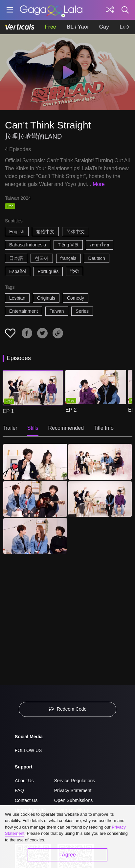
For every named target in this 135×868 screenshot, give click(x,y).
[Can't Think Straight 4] (100, 499)
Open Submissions (74, 800)
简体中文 (76, 232)
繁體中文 (45, 232)
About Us (24, 781)
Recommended (66, 428)
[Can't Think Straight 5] (35, 536)
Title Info (104, 428)
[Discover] (110, 10)
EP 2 (71, 410)
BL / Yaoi (78, 27)
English (17, 232)
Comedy (76, 298)
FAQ (19, 790)
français (68, 258)
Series (82, 311)
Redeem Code (68, 709)
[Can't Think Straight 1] (35, 462)
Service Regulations (75, 781)
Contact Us (26, 800)
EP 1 (8, 411)
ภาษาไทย (100, 245)
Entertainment (23, 311)
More (99, 184)
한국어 (42, 258)
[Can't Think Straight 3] (35, 499)
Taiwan (57, 311)
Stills (33, 428)
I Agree (67, 855)
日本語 (16, 258)
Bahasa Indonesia (28, 245)
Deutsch (96, 258)
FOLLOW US (28, 750)
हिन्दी (75, 271)
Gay (104, 27)
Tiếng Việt (68, 245)
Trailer (10, 428)
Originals (46, 298)
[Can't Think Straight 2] (100, 462)
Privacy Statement (73, 790)
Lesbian (17, 298)
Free (51, 27)
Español (18, 271)
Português (48, 271)
